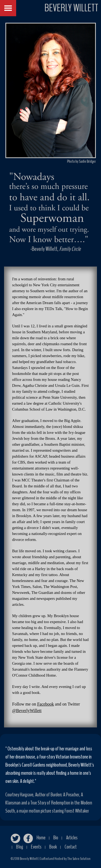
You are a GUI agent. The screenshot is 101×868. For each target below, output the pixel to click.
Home (41, 838)
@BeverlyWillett (27, 711)
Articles (72, 838)
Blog (20, 847)
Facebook (46, 704)
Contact (71, 847)
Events (36, 847)
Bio (56, 838)
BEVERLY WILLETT (71, 8)
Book (53, 847)
